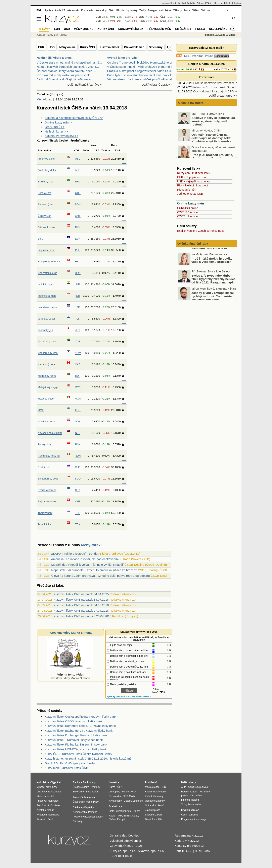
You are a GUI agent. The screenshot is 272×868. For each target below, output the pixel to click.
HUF (78, 376)
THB (78, 513)
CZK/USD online (188, 212)
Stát (40, 150)
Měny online (67, 47)
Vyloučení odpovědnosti (126, 841)
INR (78, 284)
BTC (119, 17)
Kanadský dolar (47, 364)
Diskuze (205, 10)
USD (52, 47)
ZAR (78, 341)
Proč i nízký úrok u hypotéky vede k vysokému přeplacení (212, 273)
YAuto (209, 3)
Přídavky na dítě (45, 796)
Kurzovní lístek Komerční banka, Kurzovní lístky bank (80, 726)
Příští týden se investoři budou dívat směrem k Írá (140, 75)
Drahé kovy (115, 806)
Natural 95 (183, 69)
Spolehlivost (202, 787)
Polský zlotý (45, 444)
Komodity (101, 10)
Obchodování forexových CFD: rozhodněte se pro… (228, 91)
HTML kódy (202, 851)
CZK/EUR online (188, 216)
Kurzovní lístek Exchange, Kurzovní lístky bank (76, 735)
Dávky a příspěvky (83, 807)
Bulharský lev (46, 204)
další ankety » (144, 697)
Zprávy (49, 10)
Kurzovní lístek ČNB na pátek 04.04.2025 (81, 594)
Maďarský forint (47, 376)
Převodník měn (134, 47)
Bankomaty (89, 782)
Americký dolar (46, 159)
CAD (78, 364)
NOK (78, 421)
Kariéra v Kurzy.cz (187, 841)
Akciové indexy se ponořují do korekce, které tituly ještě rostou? (213, 134)
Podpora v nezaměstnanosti (88, 817)
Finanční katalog (190, 800)
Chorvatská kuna (48, 273)
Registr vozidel (189, 792)
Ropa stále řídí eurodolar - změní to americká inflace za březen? (94, 570)
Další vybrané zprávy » (157, 84)
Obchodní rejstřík (187, 3)
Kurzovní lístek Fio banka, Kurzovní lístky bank (76, 744)
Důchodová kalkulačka (49, 792)
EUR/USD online (188, 208)
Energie (152, 10)
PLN (78, 444)
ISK (78, 307)
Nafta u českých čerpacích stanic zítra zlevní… (68, 67)
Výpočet (56, 782)
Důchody (77, 821)
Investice (114, 782)
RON (78, 456)
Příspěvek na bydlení (48, 801)
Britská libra (45, 193)
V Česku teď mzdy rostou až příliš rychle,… (65, 75)
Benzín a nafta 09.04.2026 (207, 64)
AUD (78, 170)
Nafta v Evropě (117, 819)
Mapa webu (194, 804)
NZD (78, 433)
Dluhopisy (114, 792)
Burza (112, 787)
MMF (41, 410)
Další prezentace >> (223, 96)
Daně (148, 819)
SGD (78, 479)
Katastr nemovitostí (155, 792)
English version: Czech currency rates (201, 231)
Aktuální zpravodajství (61, 136)
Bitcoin (120, 10)
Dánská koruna (47, 227)
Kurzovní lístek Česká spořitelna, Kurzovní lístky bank (80, 717)
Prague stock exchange (194, 819)
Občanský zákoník (155, 805)
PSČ (163, 787)
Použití (179, 851)
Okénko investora (190, 103)
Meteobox (219, 3)
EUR (41, 47)
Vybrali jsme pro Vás (122, 58)
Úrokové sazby (81, 787)
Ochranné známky (155, 801)
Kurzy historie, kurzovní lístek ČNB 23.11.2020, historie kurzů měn (89, 758)
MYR (78, 387)
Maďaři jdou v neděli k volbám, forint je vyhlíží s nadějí (87, 565)
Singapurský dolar (48, 479)
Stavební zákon (153, 815)
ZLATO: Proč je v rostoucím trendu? (75, 554)
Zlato (142, 17)
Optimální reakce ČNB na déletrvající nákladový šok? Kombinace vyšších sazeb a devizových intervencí (205, 153)
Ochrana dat (118, 835)
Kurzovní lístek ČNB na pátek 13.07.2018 (81, 599)
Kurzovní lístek (109, 47)
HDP (125, 796)
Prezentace (206, 77)
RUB (78, 467)
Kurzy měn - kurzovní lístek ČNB (66, 768)
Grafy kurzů (55, 127)
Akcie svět (73, 10)
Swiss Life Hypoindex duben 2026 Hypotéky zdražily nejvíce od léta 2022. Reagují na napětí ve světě (213, 294)
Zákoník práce (153, 810)
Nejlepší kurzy (56, 131)
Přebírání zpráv (202, 56)
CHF (78, 501)
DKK (78, 227)
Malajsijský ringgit (48, 387)
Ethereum (138, 801)
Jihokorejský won (48, 353)
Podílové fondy (128, 792)
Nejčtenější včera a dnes (54, 58)
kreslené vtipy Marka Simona (70, 674)
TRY (78, 524)
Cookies (133, 835)
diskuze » (132, 697)
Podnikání (151, 782)
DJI (119, 21)
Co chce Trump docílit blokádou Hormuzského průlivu (143, 62)
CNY (78, 216)
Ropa (142, 21)
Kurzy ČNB (87, 47)
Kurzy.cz (41, 35)
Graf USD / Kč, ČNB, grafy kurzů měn (70, 763)
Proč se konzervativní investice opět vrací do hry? (226, 83)
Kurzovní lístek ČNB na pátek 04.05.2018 (81, 605)
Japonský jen (45, 330)
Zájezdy (201, 3)
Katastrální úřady (154, 796)
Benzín (127, 816)
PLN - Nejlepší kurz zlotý (193, 185)
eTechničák (196, 795)
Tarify (143, 10)
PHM (119, 816)
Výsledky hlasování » (117, 697)
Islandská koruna (48, 307)
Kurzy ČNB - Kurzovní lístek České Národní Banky (78, 754)
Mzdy (132, 796)
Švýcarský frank (47, 501)
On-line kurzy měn (59, 122)
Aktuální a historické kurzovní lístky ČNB (74, 118)
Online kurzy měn (191, 203)
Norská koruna (46, 421)
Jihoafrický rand (47, 341)
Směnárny (156, 47)
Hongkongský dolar (49, 262)
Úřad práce (79, 802)
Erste (163, 21)
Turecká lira (44, 524)
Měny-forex (44, 99)
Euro (40, 239)
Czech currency (190, 815)
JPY (78, 330)
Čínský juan (45, 216)
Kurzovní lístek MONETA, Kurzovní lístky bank (76, 749)
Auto (184, 787)
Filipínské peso (47, 250)
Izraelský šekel (46, 319)
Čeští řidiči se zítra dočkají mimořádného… (65, 79)
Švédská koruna (47, 490)
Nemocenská (80, 812)
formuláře (157, 819)
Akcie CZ (60, 10)
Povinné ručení (45, 819)
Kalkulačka (165, 10)
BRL (78, 182)
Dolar (95, 792)
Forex (200, 29)
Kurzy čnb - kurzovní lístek (194, 173)
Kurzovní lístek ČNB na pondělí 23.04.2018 (82, 616)
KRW (78, 353)
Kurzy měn (87, 10)
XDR (78, 410)
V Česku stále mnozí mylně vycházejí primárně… (69, 62)
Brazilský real (46, 182)
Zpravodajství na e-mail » (206, 48)
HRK (78, 273)
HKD (78, 262)
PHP (78, 250)
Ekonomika (115, 796)
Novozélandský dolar (50, 433)
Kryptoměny (115, 801)
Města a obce (152, 787)
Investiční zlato (123, 811)
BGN (78, 204)
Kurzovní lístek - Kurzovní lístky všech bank (74, 740)
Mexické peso (46, 399)
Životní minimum (45, 810)
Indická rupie (45, 284)
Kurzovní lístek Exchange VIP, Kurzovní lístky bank (79, 731)
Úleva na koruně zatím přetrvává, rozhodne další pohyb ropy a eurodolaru (100, 576)
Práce (187, 10)
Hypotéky (132, 10)
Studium (237, 3)
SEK (78, 490)
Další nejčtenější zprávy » (85, 84)
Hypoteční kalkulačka (48, 815)
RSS (187, 56)
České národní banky (74, 140)
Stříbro (136, 811)
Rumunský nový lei (49, 456)
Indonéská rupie (47, 296)
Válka (195, 10)
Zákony (177, 10)
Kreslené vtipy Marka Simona (71, 633)
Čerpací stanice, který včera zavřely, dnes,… (66, 71)
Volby (184, 804)
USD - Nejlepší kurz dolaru (194, 181)
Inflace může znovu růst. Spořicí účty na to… (223, 87)
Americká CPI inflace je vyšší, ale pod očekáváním (85, 559)
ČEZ (163, 17)
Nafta (217, 69)
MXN (78, 399)
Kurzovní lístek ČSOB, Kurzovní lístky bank (74, 721)
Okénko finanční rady (193, 243)
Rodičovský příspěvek (48, 805)
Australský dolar (47, 170)
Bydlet (229, 3)
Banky (76, 782)
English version (190, 810)
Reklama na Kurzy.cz (189, 835)
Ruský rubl (44, 467)
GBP (78, 193)
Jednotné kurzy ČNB (190, 194)
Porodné (93, 812)
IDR (78, 296)
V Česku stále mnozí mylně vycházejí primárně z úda (143, 67)
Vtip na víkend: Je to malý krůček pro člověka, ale (140, 79)
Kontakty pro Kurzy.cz (189, 846)
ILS (78, 319)
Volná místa (88, 797)
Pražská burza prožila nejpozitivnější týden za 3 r (140, 71)
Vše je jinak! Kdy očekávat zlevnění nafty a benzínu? (210, 116)
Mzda (89, 802)
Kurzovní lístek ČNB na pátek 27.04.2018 (81, 611)
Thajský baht (45, 513)
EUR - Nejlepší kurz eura (193, 177)
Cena (191, 787)
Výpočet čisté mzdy (47, 787)
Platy (96, 802)
